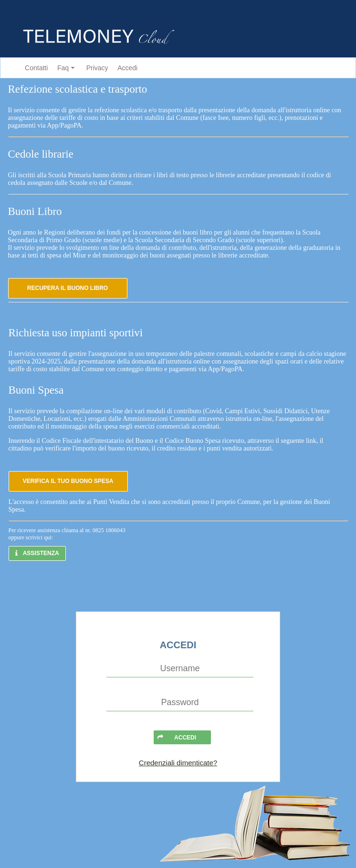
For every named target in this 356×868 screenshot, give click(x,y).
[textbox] (180, 669)
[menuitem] (34, 68)
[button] (68, 288)
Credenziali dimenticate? (178, 763)
